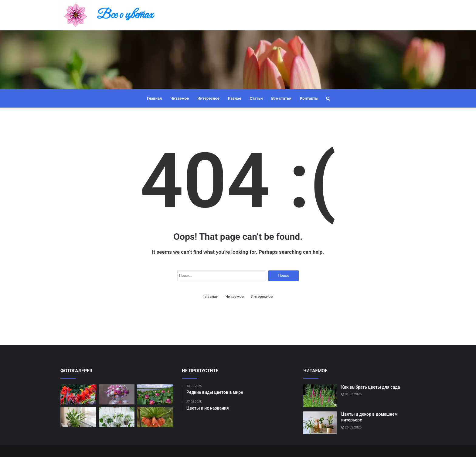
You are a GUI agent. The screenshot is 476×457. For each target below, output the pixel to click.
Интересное (208, 98)
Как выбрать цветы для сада (371, 387)
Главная (154, 98)
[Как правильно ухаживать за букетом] (117, 395)
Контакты (309, 98)
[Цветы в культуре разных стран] (155, 395)
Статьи (256, 98)
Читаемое (180, 98)
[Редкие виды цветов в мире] (78, 395)
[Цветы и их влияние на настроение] (78, 417)
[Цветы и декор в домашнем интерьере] (320, 423)
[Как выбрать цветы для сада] (320, 396)
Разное (235, 98)
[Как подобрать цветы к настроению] (117, 417)
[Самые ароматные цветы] (155, 417)
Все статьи (281, 98)
